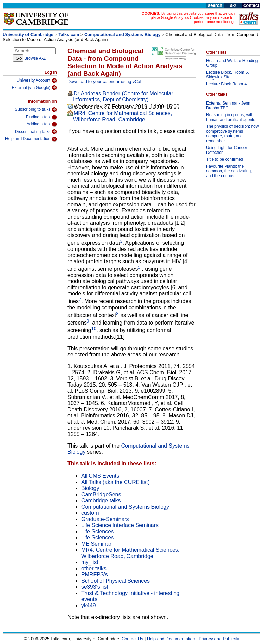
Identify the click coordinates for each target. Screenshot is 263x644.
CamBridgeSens (101, 494)
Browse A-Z (35, 58)
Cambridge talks (101, 501)
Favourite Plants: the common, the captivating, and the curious (229, 171)
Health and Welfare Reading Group (232, 63)
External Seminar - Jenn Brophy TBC (228, 106)
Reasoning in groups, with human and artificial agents (231, 117)
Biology (90, 488)
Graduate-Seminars (105, 519)
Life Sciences (97, 531)
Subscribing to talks (36, 110)
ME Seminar (96, 544)
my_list (90, 562)
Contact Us (132, 639)
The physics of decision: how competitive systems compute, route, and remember (232, 134)
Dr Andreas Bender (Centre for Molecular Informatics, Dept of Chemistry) (123, 96)
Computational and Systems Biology (122, 34)
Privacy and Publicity (219, 639)
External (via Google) (34, 88)
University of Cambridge (28, 34)
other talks (94, 568)
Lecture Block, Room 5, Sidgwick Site (228, 75)
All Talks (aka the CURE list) (115, 482)
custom (90, 513)
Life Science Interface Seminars (120, 525)
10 (94, 329)
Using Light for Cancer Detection (227, 150)
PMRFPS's (95, 575)
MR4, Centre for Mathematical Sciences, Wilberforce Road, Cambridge (122, 116)
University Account (37, 81)
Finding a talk (41, 117)
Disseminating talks (36, 132)
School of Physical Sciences (115, 581)
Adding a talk (42, 124)
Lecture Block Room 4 (226, 84)
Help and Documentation (31, 139)
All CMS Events (100, 476)
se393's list (95, 587)
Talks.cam (69, 34)
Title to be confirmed (225, 159)
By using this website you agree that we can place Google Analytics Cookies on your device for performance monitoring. (193, 17)
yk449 (89, 605)
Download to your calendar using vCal (104, 81)
